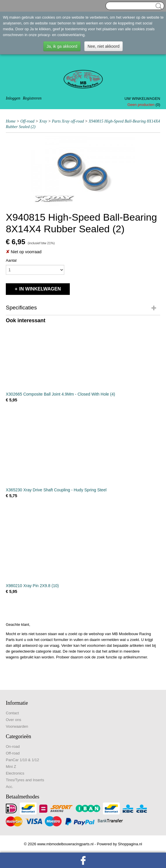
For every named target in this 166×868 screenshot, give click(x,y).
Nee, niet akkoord (103, 46)
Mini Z (11, 767)
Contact (12, 713)
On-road (13, 746)
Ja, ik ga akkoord (62, 46)
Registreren (32, 98)
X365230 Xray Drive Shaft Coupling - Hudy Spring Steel (56, 490)
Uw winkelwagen (142, 99)
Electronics (15, 773)
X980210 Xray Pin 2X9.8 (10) (32, 586)
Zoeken (158, 6)
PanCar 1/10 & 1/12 (22, 760)
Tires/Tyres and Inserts (25, 780)
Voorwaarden (17, 726)
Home (11, 121)
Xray (43, 121)
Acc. (9, 787)
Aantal (11, 260)
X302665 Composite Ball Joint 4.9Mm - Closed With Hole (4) (60, 394)
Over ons (14, 720)
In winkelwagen (40, 289)
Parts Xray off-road (68, 121)
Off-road (27, 121)
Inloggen (13, 98)
